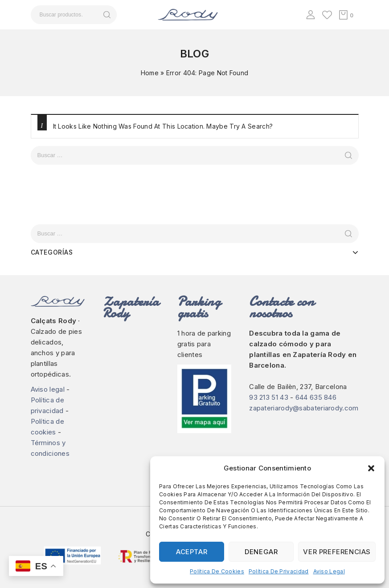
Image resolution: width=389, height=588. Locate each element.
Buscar (107, 15)
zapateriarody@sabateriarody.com (304, 408)
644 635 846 (316, 397)
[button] (371, 468)
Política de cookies (217, 571)
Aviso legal (329, 571)
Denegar (261, 552)
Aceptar (192, 552)
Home (150, 73)
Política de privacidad (279, 571)
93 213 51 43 (269, 397)
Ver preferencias (337, 552)
